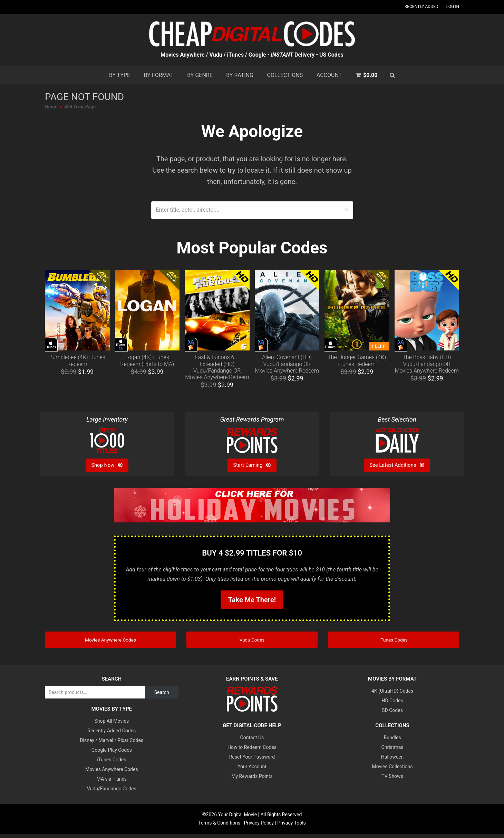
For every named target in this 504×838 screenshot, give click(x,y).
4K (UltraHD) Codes (392, 695)
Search (162, 697)
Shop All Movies (112, 725)
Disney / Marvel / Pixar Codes (112, 745)
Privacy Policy (259, 827)
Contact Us (252, 742)
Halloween (392, 761)
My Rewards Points (252, 781)
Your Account (252, 771)
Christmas (392, 752)
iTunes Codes (112, 764)
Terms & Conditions (219, 827)
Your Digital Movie (238, 819)
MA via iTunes (112, 783)
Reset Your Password (252, 761)
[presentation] (57, 331)
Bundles (392, 742)
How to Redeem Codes (252, 752)
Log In (453, 7)
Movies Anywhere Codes (112, 774)
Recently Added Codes (112, 735)
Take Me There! (252, 600)
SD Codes (392, 715)
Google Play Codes (112, 754)
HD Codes (392, 705)
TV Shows (392, 781)
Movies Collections (392, 771)
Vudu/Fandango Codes (112, 793)
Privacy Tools (292, 827)
